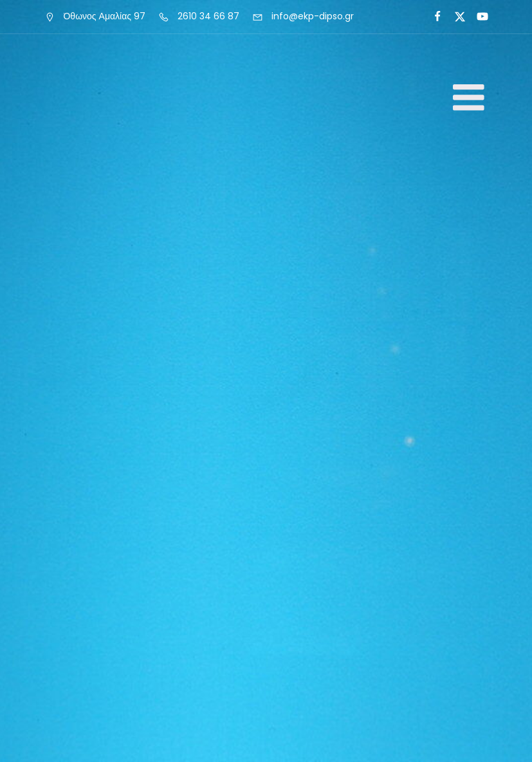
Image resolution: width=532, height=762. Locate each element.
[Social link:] (432, 17)
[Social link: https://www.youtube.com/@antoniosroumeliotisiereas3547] (477, 17)
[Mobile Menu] (469, 98)
